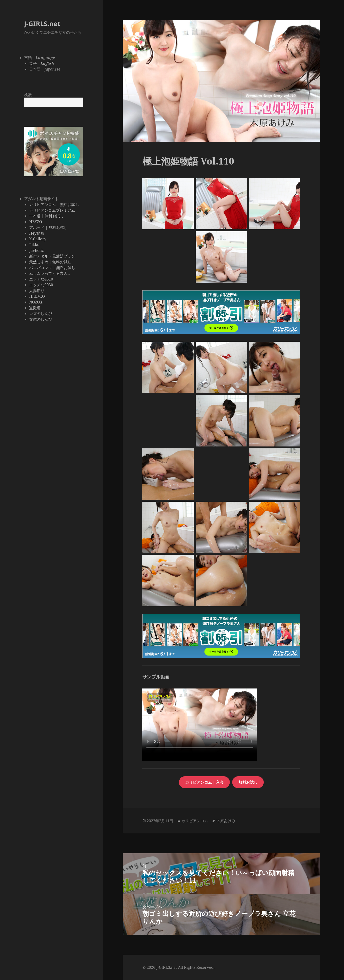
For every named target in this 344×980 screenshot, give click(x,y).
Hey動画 (37, 233)
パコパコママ (41, 268)
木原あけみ (226, 821)
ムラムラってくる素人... (50, 273)
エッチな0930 (41, 285)
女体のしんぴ (41, 319)
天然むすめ (39, 262)
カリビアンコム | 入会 (204, 782)
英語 (42, 63)
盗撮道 (35, 308)
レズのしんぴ (41, 314)
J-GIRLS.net (42, 24)
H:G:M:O (37, 296)
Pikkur (35, 245)
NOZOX (36, 302)
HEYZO (36, 222)
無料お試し (70, 204)
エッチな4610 (41, 279)
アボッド (37, 227)
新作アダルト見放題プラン (52, 256)
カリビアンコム (43, 204)
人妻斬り (37, 291)
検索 (28, 95)
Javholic (36, 250)
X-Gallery (38, 239)
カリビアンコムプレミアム (52, 210)
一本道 (35, 216)
